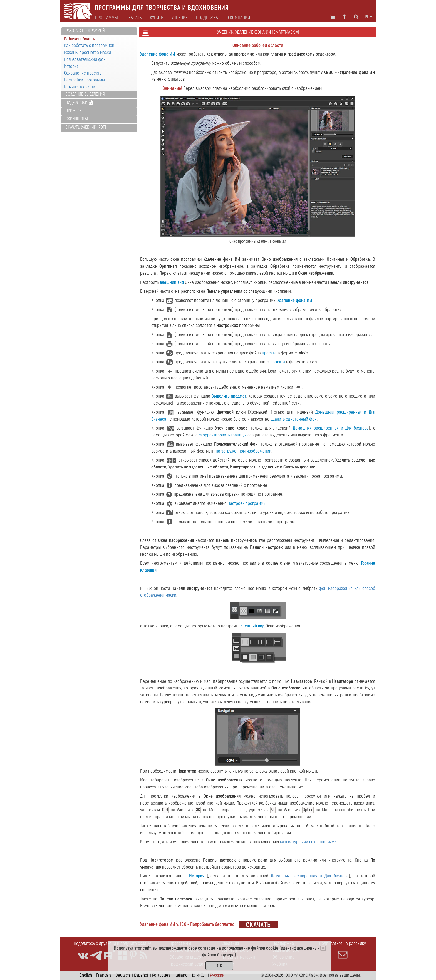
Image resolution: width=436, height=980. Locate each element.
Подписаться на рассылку (343, 950)
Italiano (181, 975)
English (86, 975)
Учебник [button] (180, 18)
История (71, 66)
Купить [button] (157, 18)
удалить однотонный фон (294, 419)
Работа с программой (85, 31)
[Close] (323, 948)
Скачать (134, 18)
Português (161, 975)
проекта (269, 353)
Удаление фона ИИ (158, 54)
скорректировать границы (223, 435)
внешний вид (172, 282)
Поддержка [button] (207, 18)
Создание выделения (85, 94)
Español (141, 975)
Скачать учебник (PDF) (86, 127)
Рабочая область (79, 39)
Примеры (74, 111)
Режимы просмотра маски (87, 52)
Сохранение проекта (83, 73)
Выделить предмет (229, 396)
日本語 (199, 975)
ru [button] (369, 17)
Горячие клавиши (80, 87)
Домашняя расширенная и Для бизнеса (331, 428)
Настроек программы (247, 503)
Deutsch (123, 975)
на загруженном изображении (244, 451)
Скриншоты (77, 119)
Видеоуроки (79, 103)
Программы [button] (106, 18)
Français (104, 975)
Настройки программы (84, 80)
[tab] (99, 31)
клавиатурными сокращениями (308, 842)
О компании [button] (238, 18)
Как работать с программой (89, 45)
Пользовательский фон (85, 59)
